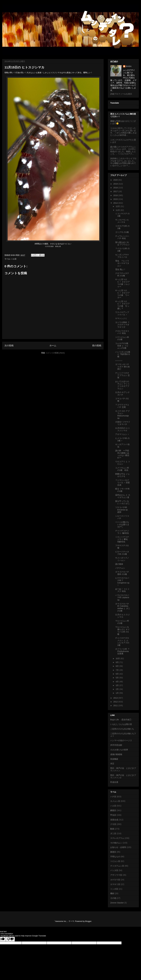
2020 (116, 180)
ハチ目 (113, 797)
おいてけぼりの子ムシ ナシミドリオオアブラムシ (122, 385)
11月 (118, 210)
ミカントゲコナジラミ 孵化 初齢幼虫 (122, 539)
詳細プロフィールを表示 (121, 94)
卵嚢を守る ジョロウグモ (122, 475)
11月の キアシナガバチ (122, 394)
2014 (116, 203)
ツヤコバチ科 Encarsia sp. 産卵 (122, 510)
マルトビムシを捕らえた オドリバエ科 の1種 (122, 630)
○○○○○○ (119, 360)
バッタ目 (114, 870)
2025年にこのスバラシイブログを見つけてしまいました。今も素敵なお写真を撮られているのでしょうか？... (123, 162)
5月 (117, 678)
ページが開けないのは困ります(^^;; (122, 524)
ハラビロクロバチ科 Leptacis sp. (122, 598)
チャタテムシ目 (117, 866)
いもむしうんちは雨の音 (121, 724)
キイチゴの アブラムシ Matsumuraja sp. (122, 415)
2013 (116, 698)
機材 (112, 893)
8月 (117, 666)
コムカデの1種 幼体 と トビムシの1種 (122, 346)
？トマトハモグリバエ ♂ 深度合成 (122, 483)
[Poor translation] (10, 939)
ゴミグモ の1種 (122, 232)
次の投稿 (9, 346)
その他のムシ (116, 843)
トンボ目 (114, 889)
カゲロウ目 (115, 880)
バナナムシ (120, 568)
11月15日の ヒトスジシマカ (123, 429)
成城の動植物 (116, 754)
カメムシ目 (115, 801)
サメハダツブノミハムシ (122, 559)
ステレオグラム (117, 838)
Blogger (88, 921)
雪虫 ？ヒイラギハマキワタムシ (122, 263)
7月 (117, 670)
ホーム (53, 346)
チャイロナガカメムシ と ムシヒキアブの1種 (122, 641)
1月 (117, 693)
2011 (116, 706)
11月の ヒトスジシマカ (122, 616)
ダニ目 (113, 833)
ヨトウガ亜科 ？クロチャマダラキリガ (122, 325)
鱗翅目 (113, 810)
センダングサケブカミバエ (122, 256)
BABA (129, 66)
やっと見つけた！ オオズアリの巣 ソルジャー (122, 283)
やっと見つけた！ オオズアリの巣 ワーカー (122, 294)
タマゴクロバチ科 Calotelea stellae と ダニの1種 (123, 607)
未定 (112, 764)
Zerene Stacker (117, 903)
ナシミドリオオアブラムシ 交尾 (122, 375)
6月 (117, 674)
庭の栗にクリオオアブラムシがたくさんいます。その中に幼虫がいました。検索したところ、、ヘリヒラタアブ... (123, 150)
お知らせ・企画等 (118, 847)
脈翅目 (113, 852)
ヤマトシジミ (121, 318)
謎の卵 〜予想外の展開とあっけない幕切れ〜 (122, 454)
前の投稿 (97, 346)
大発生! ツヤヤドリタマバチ (123, 423)
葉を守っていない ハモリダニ (122, 502)
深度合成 (114, 820)
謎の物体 (119, 564)
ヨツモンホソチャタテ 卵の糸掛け (122, 367)
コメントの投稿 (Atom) (55, 353)
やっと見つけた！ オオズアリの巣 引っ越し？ (122, 305)
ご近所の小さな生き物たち (122, 729)
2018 (116, 188)
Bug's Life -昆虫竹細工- (121, 720)
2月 (117, 689)
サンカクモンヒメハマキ (122, 221)
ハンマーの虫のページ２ (121, 740)
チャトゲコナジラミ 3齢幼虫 (122, 532)
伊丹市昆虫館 (116, 745)
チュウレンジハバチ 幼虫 (122, 237)
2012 (116, 702)
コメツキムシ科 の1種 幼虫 (122, 469)
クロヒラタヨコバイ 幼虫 (122, 332)
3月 (117, 685)
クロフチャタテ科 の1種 (122, 274)
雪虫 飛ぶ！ (120, 269)
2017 (116, 191)
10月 (118, 658)
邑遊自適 (114, 782)
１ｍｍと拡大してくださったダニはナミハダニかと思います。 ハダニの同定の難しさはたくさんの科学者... (123, 132)
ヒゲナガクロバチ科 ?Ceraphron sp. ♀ (123, 581)
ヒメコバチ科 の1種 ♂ (122, 439)
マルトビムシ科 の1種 (122, 622)
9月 (117, 662)
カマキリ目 (115, 884)
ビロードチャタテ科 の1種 (122, 553)
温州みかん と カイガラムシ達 (123, 496)
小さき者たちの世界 (119, 750)
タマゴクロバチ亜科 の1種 (122, 573)
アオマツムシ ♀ (122, 434)
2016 (116, 195)
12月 (118, 206)
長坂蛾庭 (114, 759)
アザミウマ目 (116, 875)
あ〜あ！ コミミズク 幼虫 (122, 590)
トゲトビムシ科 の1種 (122, 338)
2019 (116, 184)
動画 (112, 829)
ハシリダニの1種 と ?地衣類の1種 (123, 354)
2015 (116, 199)
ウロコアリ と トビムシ (123, 463)
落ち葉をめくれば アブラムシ (122, 243)
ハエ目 (14, 259)
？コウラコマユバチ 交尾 (122, 406)
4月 (117, 682)
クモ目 (113, 824)
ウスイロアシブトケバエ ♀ (122, 313)
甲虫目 (113, 815)
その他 (113, 898)
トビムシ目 (115, 861)
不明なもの (115, 857)
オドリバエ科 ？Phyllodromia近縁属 (122, 651)
